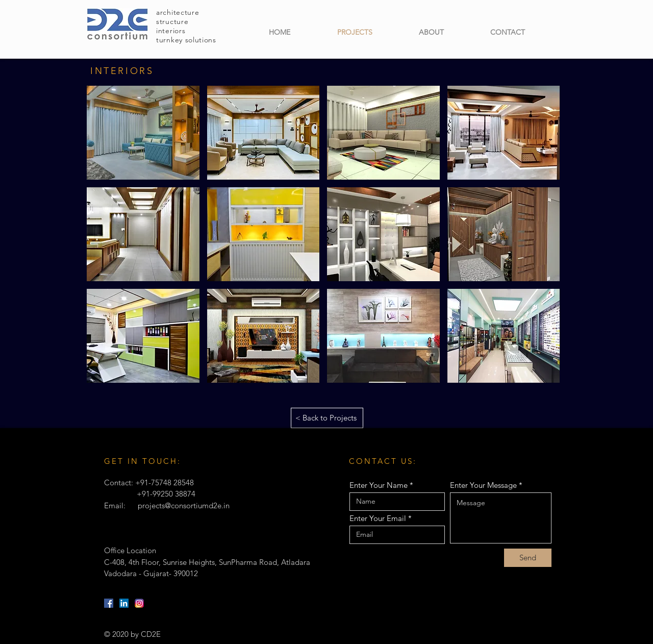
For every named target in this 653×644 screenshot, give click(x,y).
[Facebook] (109, 603)
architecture (178, 12)
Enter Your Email (378, 518)
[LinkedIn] (124, 603)
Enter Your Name (379, 485)
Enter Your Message (483, 485)
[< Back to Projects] (327, 418)
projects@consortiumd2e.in (184, 505)
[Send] (528, 558)
